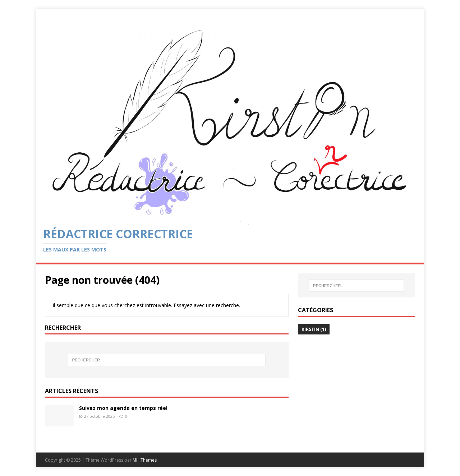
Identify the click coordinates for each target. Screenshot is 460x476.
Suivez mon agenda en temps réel (123, 408)
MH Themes (145, 460)
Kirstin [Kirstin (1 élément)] (314, 329)
